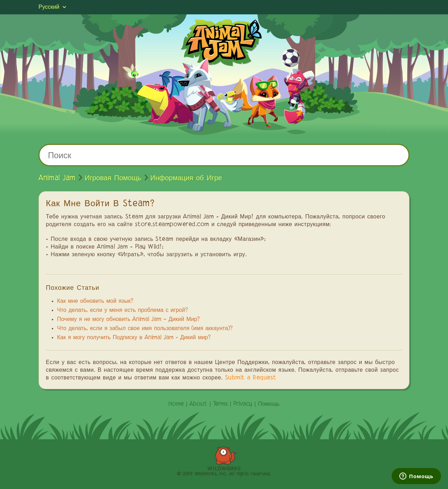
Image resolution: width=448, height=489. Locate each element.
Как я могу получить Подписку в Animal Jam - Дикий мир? (134, 338)
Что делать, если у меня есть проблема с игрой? (122, 310)
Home (176, 404)
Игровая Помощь (113, 178)
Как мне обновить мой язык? (95, 301)
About (198, 404)
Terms (220, 404)
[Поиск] (224, 155)
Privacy (243, 404)
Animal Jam (57, 178)
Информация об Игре (186, 178)
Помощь (269, 404)
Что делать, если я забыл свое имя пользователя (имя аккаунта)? (145, 329)
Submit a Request (251, 378)
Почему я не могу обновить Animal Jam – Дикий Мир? (128, 320)
